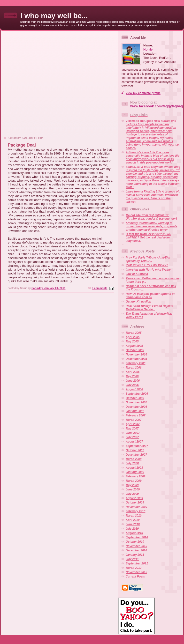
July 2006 (132, 385)
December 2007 (136, 455)
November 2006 (136, 402)
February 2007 (135, 415)
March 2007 (134, 420)
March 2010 (134, 516)
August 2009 (134, 498)
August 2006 (134, 389)
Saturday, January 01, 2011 (48, 288)
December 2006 (136, 407)
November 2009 (136, 507)
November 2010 (136, 546)
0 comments (100, 288)
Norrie (148, 49)
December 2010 (136, 550)
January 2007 (135, 411)
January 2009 (135, 472)
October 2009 (135, 503)
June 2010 (133, 524)
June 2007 (133, 433)
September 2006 (137, 394)
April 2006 (133, 372)
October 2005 (135, 350)
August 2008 (134, 468)
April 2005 (133, 337)
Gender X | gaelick (138, 302)
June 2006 (133, 381)
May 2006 (132, 376)
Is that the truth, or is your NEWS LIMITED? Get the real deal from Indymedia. (148, 237)
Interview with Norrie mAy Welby (148, 270)
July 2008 (132, 463)
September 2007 (137, 446)
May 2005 (132, 341)
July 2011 (132, 559)
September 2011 (137, 563)
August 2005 (134, 346)
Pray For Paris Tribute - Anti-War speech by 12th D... (148, 259)
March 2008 (134, 459)
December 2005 (136, 359)
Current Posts (135, 577)
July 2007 (132, 437)
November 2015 (136, 572)
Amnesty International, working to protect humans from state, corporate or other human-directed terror (151, 226)
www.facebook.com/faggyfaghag (157, 106)
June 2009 (133, 489)
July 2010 (132, 529)
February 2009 (135, 476)
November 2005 (136, 355)
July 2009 (132, 494)
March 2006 (134, 368)
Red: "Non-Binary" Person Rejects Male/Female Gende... (149, 308)
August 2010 (134, 533)
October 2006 (135, 398)
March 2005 (134, 333)
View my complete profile (143, 93)
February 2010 (135, 511)
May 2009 (132, 485)
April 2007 (133, 424)
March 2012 (134, 568)
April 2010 (133, 520)
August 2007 (134, 442)
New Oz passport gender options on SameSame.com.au (150, 296)
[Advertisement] (49, 85)
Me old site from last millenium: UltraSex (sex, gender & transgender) (151, 217)
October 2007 (135, 450)
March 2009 (134, 481)
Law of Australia (137, 274)
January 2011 (135, 555)
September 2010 (137, 537)
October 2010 (135, 542)
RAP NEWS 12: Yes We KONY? (147, 265)
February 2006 (135, 363)
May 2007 (132, 429)
